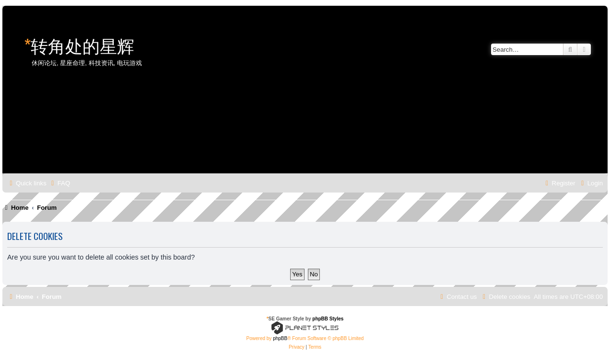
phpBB (280, 338)
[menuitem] (59, 183)
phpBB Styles (328, 319)
